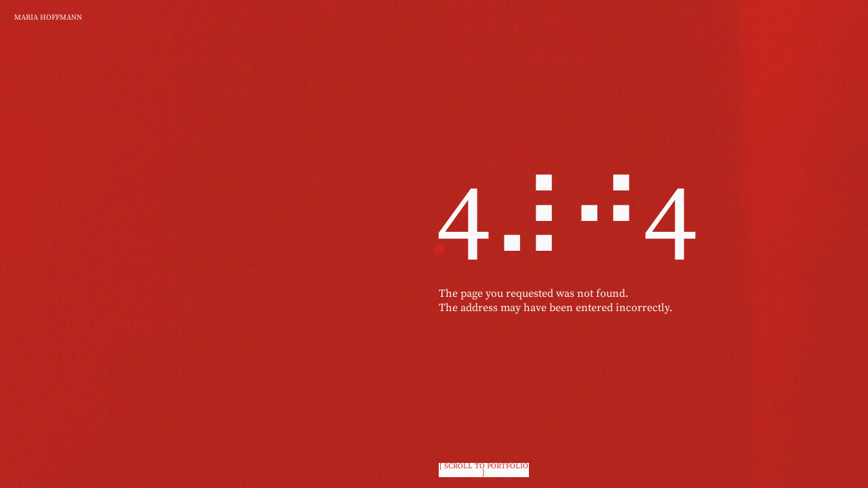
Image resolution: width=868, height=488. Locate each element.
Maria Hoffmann (48, 18)
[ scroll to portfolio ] (484, 470)
